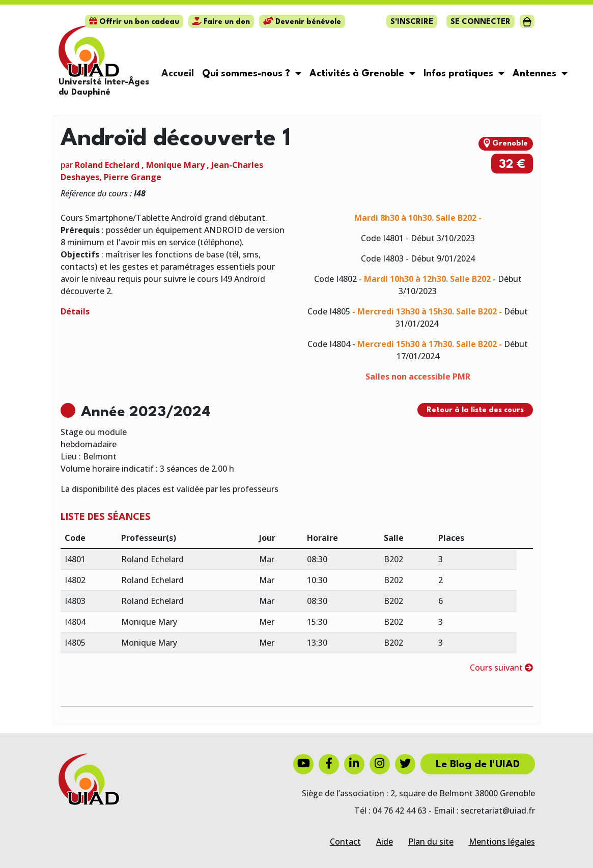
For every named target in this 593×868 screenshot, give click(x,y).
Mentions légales (502, 842)
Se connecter (481, 22)
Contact (345, 842)
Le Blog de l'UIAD (478, 765)
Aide (385, 842)
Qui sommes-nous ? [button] (247, 74)
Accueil (178, 74)
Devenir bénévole (302, 22)
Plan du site (431, 842)
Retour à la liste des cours (475, 410)
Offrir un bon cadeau (134, 22)
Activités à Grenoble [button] (358, 74)
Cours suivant (501, 668)
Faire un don (221, 22)
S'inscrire (412, 22)
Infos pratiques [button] (460, 74)
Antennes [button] (536, 74)
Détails (75, 311)
